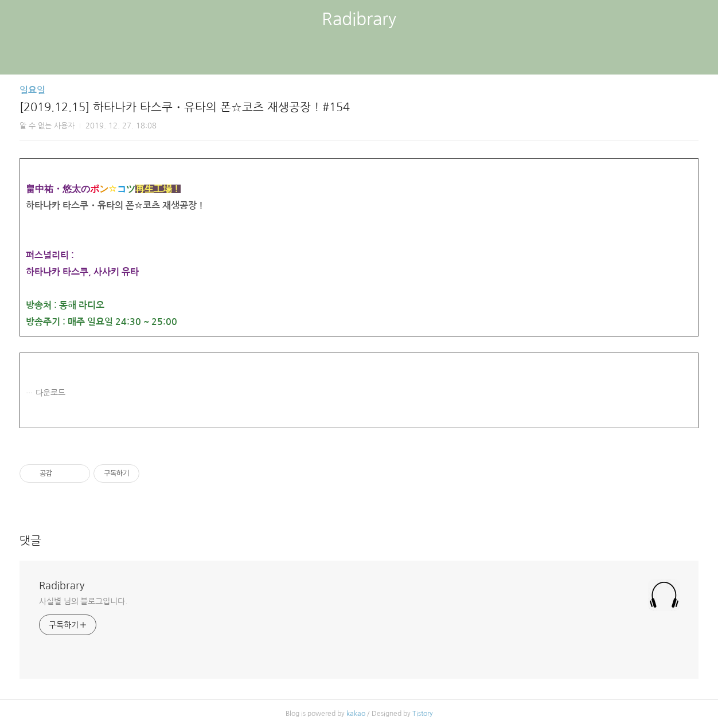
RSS (378, 57)
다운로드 (50, 393)
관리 (417, 57)
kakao (356, 714)
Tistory (423, 714)
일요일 (32, 90)
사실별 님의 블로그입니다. (83, 601)
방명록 (339, 57)
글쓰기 (300, 57)
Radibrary (359, 19)
